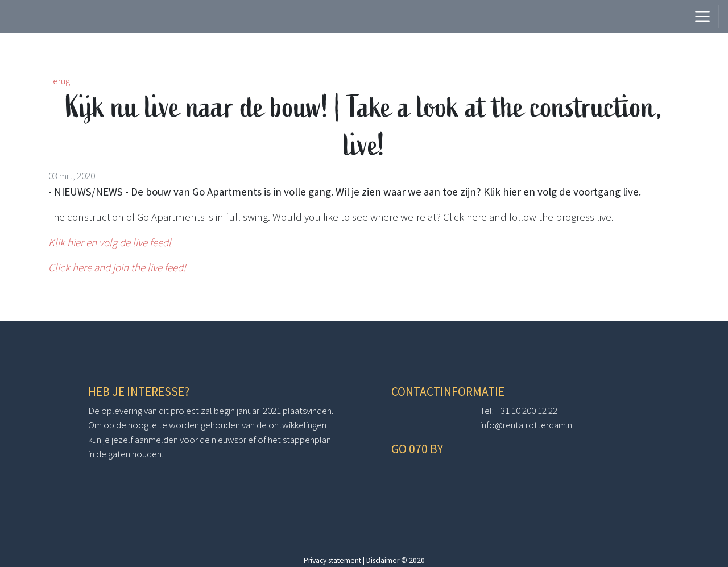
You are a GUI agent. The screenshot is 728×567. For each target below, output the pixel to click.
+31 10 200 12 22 (526, 411)
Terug (59, 81)
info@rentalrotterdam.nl (527, 425)
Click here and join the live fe (110, 267)
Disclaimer (383, 560)
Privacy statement (332, 560)
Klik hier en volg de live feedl (110, 242)
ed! (179, 267)
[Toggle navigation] (702, 16)
